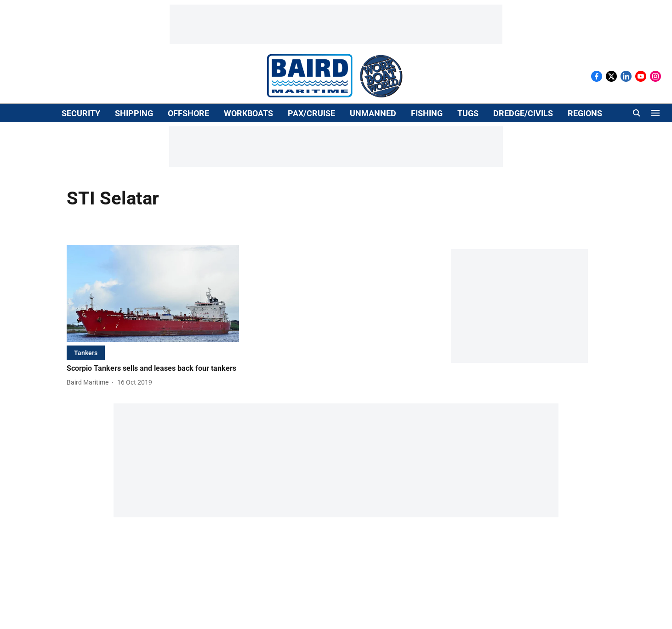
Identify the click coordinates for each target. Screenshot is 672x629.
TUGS (468, 113)
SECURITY (81, 113)
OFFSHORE (188, 113)
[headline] (153, 369)
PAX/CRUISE (311, 113)
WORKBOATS (248, 113)
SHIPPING (134, 113)
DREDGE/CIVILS (523, 113)
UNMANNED (373, 113)
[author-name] (89, 382)
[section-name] (86, 353)
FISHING (427, 113)
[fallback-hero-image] (153, 293)
